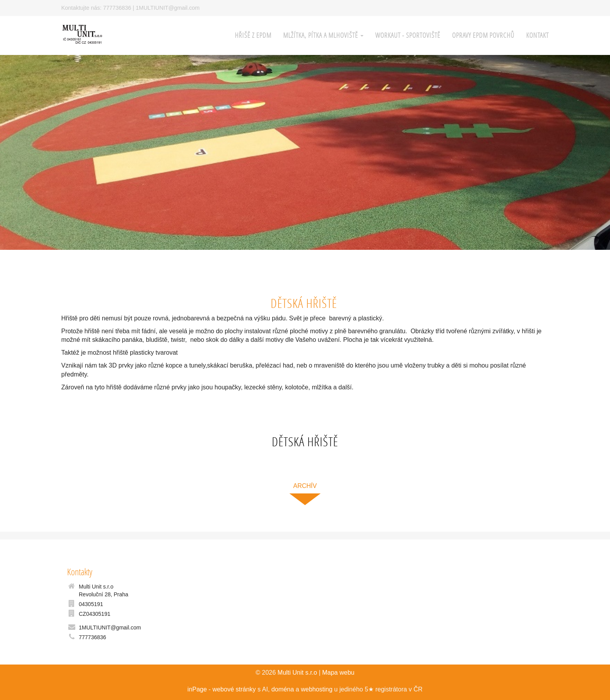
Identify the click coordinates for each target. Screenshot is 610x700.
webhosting (317, 689)
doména (283, 689)
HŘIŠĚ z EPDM (253, 35)
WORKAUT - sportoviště (408, 35)
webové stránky (234, 689)
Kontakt (537, 35)
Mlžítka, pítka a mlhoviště (323, 35)
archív (305, 486)
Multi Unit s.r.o (297, 673)
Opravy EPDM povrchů (483, 35)
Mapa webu (338, 673)
